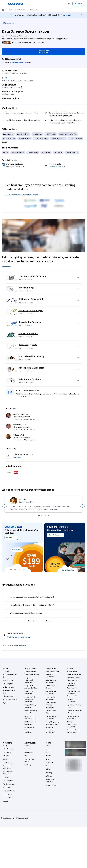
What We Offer (8, 749)
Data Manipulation (23, 134)
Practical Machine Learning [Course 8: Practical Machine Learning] (31, 356)
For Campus (7, 787)
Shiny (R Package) (72, 153)
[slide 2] (42, 516)
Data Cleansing (8, 134)
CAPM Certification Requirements (73, 679)
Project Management (10, 700)
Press (48, 746)
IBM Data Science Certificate (30, 723)
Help (47, 759)
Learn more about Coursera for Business (22, 195)
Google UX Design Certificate (30, 706)
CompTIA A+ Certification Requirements (72, 686)
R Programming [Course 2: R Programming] (26, 288)
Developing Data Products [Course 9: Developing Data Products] (31, 368)
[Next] (82, 505)
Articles (48, 769)
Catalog (6, 759)
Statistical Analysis (75, 138)
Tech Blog (28, 765)
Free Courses (8, 798)
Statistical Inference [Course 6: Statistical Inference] (28, 334)
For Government (9, 784)
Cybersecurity (8, 680)
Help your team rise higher (60, 530)
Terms (48, 752)
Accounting (7, 671)
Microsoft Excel (8, 696)
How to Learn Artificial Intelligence (74, 712)
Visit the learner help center (19, 637)
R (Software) (46, 153)
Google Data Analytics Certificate (31, 687)
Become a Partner (9, 791)
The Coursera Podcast (29, 760)
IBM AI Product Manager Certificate (31, 717)
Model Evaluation (25, 138)
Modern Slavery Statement (51, 781)
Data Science (22, 10)
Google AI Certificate (32, 674)
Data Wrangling (51, 134)
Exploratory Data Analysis (68, 134)
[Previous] (5, 505)
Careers (6, 756)
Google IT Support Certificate (31, 693)
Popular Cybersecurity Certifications (72, 724)
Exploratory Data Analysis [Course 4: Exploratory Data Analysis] (31, 311)
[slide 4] (48, 516)
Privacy (48, 756)
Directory (49, 773)
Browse (11, 10)
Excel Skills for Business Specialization (51, 705)
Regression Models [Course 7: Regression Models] (28, 345)
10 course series (10, 71)
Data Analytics (8, 684)
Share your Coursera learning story (74, 731)
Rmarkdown (58, 153)
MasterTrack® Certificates (8, 773)
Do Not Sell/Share (52, 785)
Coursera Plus (8, 763)
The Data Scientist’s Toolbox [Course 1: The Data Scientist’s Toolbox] (32, 276)
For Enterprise (8, 781)
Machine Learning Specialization (52, 717)
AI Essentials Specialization (51, 676)
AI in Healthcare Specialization (51, 693)
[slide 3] (45, 516)
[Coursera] (15, 4)
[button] (41, 42)
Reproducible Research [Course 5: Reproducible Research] (30, 322)
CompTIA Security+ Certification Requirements (74, 694)
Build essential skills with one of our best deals (22, 532)
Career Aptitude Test (74, 674)
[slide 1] (39, 516)
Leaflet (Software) (18, 153)
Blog (26, 756)
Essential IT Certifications (72, 700)
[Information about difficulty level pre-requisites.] (22, 87)
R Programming (33, 153)
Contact (48, 766)
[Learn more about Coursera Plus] (29, 63)
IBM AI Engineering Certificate (31, 712)
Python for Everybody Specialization (51, 730)
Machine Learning (9, 138)
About (5, 746)
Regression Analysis (58, 138)
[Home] (3, 10)
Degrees (6, 777)
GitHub (6, 153)
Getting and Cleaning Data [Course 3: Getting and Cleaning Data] (31, 299)
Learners (27, 746)
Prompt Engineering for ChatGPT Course (53, 723)
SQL (5, 706)
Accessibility (50, 763)
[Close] (81, 15)
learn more (22, 645)
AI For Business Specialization (51, 681)
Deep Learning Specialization (51, 698)
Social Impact (8, 794)
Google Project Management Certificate (30, 699)
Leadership (7, 752)
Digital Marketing (9, 687)
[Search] (69, 4)
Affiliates (49, 776)
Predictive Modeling (41, 138)
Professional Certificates (7, 767)
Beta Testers (29, 752)
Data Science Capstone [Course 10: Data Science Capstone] (30, 379)
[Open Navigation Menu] (5, 4)
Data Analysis (35, 10)
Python (6, 703)
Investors (49, 749)
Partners (27, 749)
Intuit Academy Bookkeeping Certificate (30, 730)
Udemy (6, 801)
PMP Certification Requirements (73, 717)
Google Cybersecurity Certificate (29, 680)
